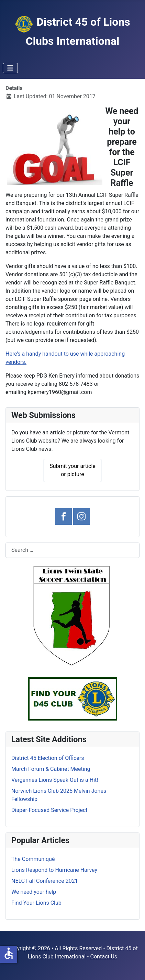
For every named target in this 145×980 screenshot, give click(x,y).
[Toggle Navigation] (10, 68)
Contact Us (104, 957)
